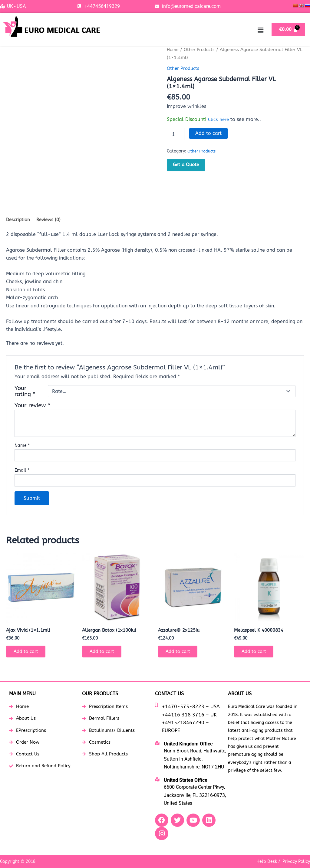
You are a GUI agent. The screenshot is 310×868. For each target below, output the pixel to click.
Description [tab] (19, 220)
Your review (33, 406)
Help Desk (267, 861)
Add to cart (208, 133)
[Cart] (288, 29)
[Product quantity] (176, 134)
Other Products (201, 50)
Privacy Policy (296, 861)
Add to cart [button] (28, 654)
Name (22, 446)
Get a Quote (186, 165)
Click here (219, 119)
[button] (260, 31)
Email (22, 472)
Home (173, 50)
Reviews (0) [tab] (51, 220)
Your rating (25, 392)
